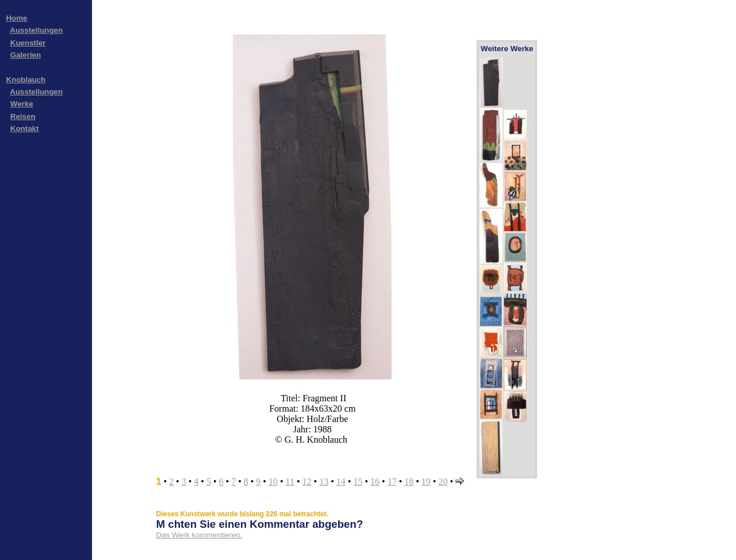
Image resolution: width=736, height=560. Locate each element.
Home (16, 18)
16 (375, 482)
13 (324, 482)
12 (307, 482)
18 (409, 482)
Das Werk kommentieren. (200, 535)
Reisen (23, 116)
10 (273, 482)
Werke (22, 104)
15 (358, 482)
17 (392, 482)
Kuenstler (28, 43)
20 (443, 482)
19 (426, 482)
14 (341, 482)
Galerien (26, 55)
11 (290, 482)
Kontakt (25, 129)
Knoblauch (26, 80)
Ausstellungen (36, 30)
